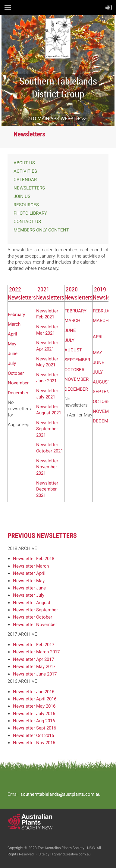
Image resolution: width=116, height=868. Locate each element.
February (16, 315)
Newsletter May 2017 (34, 667)
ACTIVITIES (25, 171)
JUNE (70, 330)
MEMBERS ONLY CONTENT (41, 230)
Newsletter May (29, 581)
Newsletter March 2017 (36, 652)
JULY (69, 340)
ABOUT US (24, 163)
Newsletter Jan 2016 (34, 692)
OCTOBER (74, 370)
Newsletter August (32, 603)
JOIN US (22, 196)
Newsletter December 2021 (47, 489)
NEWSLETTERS (29, 188)
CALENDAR (25, 180)
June (13, 353)
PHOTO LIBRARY (30, 213)
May (12, 344)
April (13, 334)
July (12, 363)
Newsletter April (29, 573)
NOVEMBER (77, 379)
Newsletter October (33, 617)
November (18, 383)
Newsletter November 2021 (47, 467)
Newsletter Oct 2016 (33, 735)
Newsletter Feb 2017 (34, 645)
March (14, 324)
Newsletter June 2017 (35, 674)
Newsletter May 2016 (34, 706)
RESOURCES (26, 205)
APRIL (99, 337)
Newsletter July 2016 (34, 714)
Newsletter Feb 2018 (34, 559)
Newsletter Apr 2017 (33, 659)
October (16, 373)
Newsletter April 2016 (35, 699)
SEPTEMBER (77, 360)
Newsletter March (31, 566)
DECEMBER (76, 389)
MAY (97, 353)
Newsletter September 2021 (47, 429)
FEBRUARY (75, 311)
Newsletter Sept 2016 (34, 728)
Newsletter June (29, 588)
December (18, 393)
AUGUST (73, 350)
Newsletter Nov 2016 (34, 743)
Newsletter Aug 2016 (34, 721)
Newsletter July (29, 595)
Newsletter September (35, 610)
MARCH (72, 321)
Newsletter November (35, 625)
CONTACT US (27, 222)
